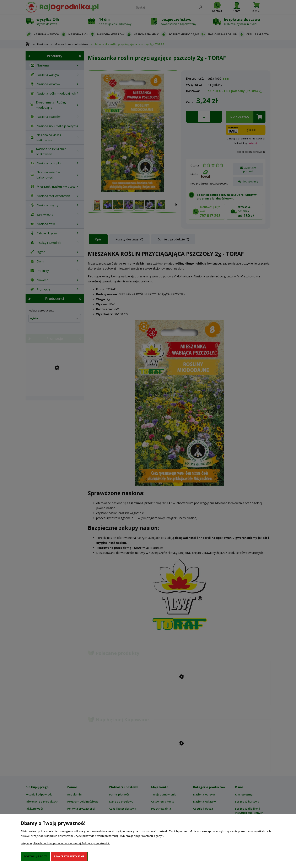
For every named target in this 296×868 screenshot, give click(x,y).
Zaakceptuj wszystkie (69, 856)
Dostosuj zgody (35, 856)
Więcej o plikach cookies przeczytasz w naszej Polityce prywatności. (65, 843)
